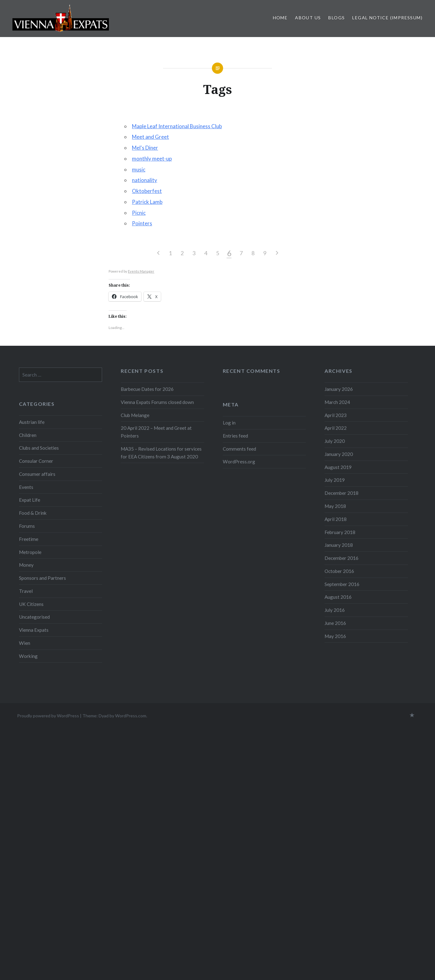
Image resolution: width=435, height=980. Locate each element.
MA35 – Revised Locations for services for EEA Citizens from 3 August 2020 (161, 453)
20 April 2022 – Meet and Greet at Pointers (156, 432)
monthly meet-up (152, 159)
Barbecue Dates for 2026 (147, 389)
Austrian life (32, 422)
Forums (27, 526)
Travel (26, 591)
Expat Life (30, 500)
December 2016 (341, 558)
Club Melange (135, 415)
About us (308, 18)
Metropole (30, 552)
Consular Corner (36, 461)
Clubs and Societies (39, 448)
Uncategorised (34, 617)
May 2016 (335, 636)
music (139, 169)
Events (26, 487)
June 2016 (335, 623)
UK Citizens (31, 604)
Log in (229, 423)
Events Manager (141, 271)
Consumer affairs (37, 474)
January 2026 (339, 389)
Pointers (142, 223)
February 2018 (340, 532)
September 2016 (342, 584)
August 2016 (338, 597)
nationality (145, 180)
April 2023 (336, 415)
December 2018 (341, 493)
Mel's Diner (145, 148)
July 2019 (335, 480)
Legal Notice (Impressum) (387, 18)
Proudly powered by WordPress (48, 716)
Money (26, 565)
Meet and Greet (150, 137)
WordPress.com (131, 716)
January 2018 (339, 545)
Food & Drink (33, 513)
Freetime (29, 539)
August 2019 (338, 467)
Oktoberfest (147, 191)
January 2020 (339, 454)
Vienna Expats (34, 630)
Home (280, 18)
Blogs (337, 18)
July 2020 (335, 441)
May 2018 (335, 506)
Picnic (139, 213)
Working (28, 656)
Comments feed (239, 449)
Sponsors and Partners (42, 578)
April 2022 (336, 428)
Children (28, 435)
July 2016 (335, 610)
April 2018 (336, 519)
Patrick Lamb (147, 202)
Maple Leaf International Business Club (177, 126)
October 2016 (339, 571)
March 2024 (337, 402)
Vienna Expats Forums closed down (157, 402)
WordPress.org (239, 462)
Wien (25, 643)
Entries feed (235, 436)
